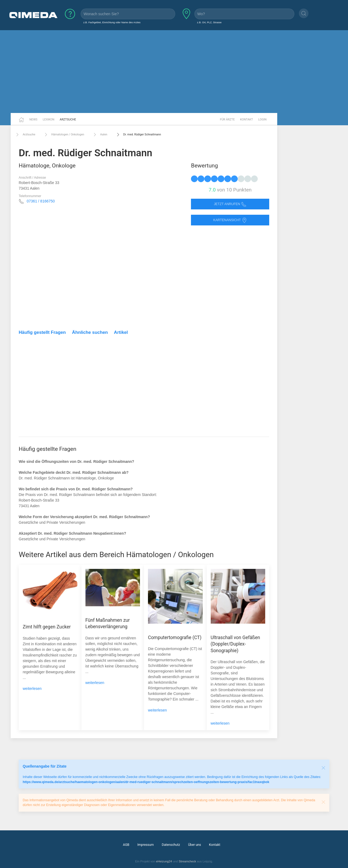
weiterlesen (32, 689)
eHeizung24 (164, 861)
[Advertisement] (174, 72)
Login (262, 120)
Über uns (194, 845)
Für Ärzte (227, 120)
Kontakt (247, 120)
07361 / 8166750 (41, 201)
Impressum (146, 845)
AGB (126, 845)
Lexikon (49, 120)
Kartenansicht (230, 220)
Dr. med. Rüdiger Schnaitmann (138, 135)
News (33, 120)
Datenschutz (171, 845)
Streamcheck (187, 861)
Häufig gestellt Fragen (42, 332)
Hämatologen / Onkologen (64, 135)
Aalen (100, 135)
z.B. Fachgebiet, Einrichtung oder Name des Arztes (112, 22)
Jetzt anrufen (230, 204)
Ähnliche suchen (90, 332)
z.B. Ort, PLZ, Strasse (209, 22)
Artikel (121, 332)
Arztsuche (68, 120)
